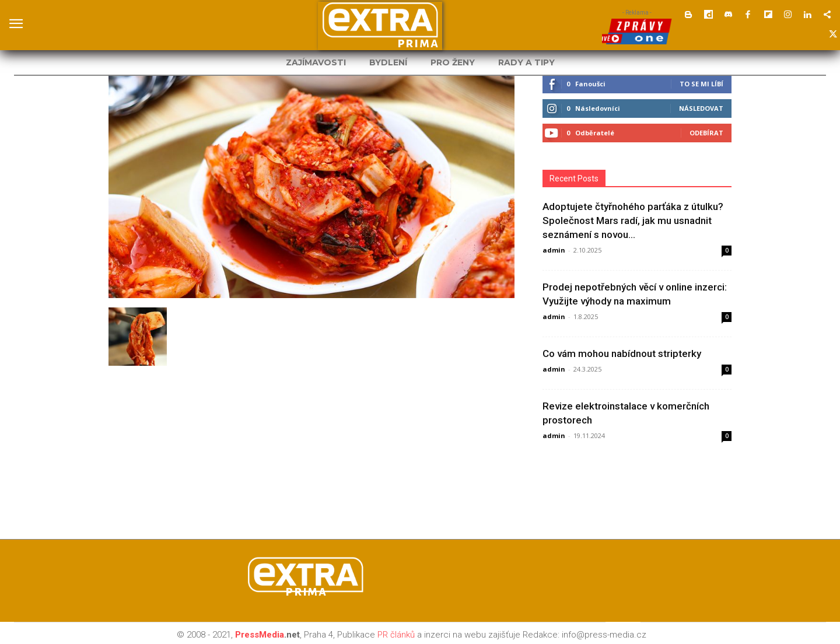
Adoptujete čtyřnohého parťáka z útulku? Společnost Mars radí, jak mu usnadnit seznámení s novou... (633, 220)
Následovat (701, 108)
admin (554, 250)
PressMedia (260, 635)
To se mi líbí (701, 84)
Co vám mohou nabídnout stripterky (622, 353)
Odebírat (706, 133)
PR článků (396, 635)
